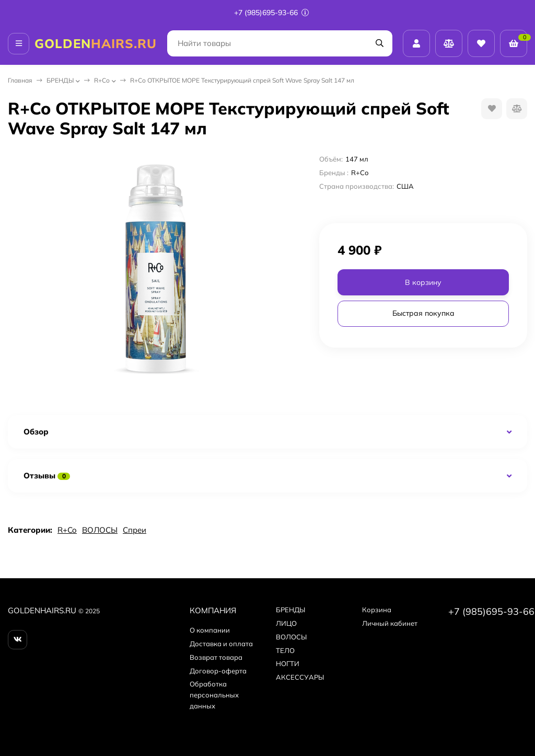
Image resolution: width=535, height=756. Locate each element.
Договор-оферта (218, 671)
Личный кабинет (390, 623)
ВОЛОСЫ (100, 530)
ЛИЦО (286, 623)
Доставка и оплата (221, 644)
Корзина (377, 610)
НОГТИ (288, 663)
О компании (210, 630)
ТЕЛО (285, 650)
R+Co (102, 80)
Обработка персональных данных (214, 695)
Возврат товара (216, 657)
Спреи (135, 530)
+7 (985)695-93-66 (271, 13)
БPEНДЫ (60, 80)
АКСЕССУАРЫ (300, 677)
